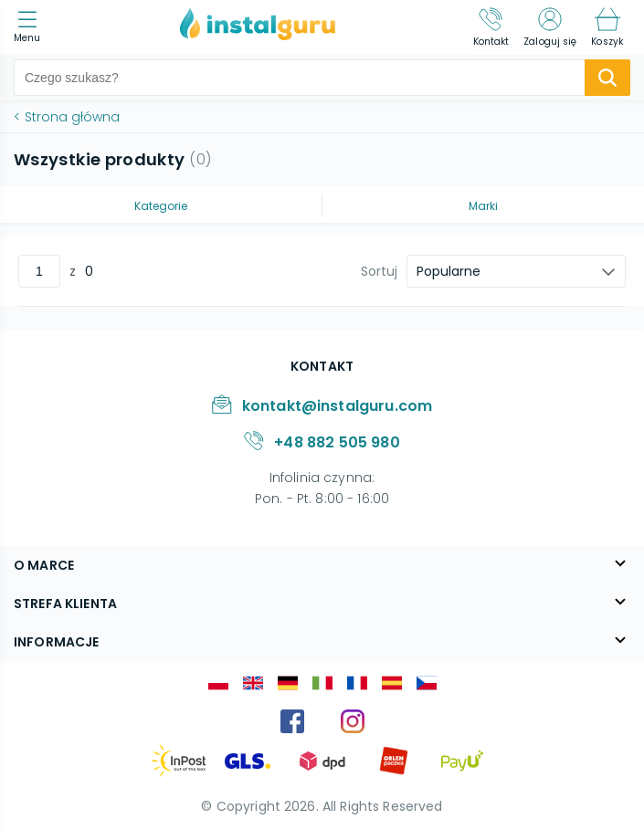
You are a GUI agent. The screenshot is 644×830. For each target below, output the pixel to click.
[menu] (32, 28)
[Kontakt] (491, 27)
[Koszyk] (607, 27)
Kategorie (161, 206)
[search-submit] (607, 78)
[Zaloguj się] (550, 27)
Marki (483, 206)
